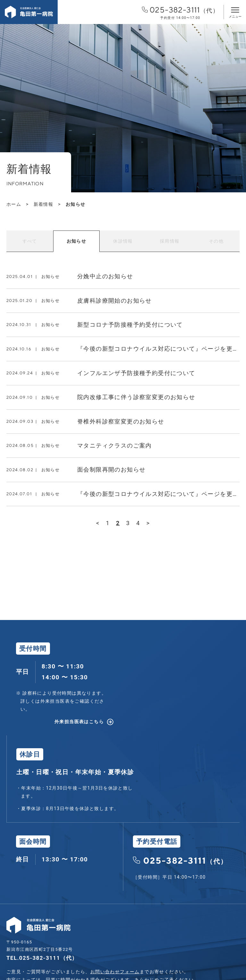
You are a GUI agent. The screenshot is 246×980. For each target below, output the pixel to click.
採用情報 (170, 241)
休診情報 (123, 241)
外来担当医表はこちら (79, 722)
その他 (216, 241)
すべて (30, 241)
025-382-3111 (180, 13)
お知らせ (77, 241)
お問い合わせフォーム (115, 972)
